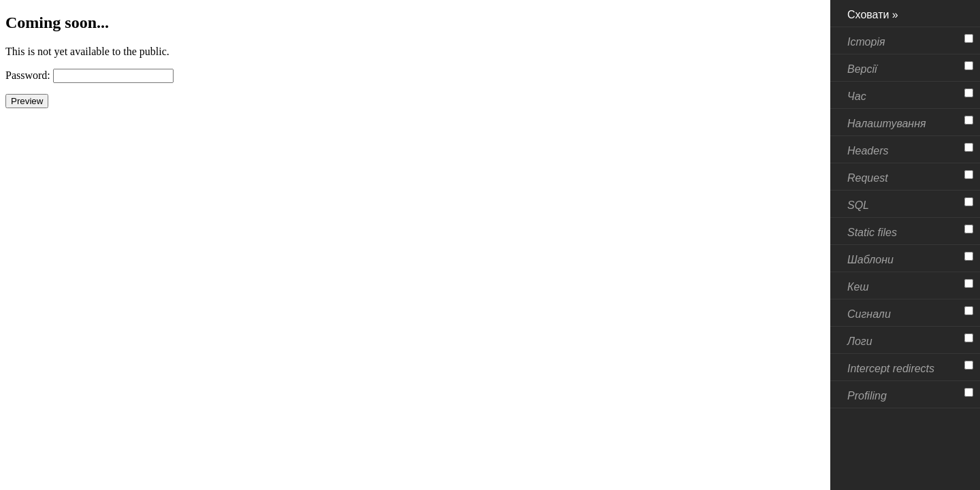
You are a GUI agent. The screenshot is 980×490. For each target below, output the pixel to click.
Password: (28, 75)
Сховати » (873, 15)
